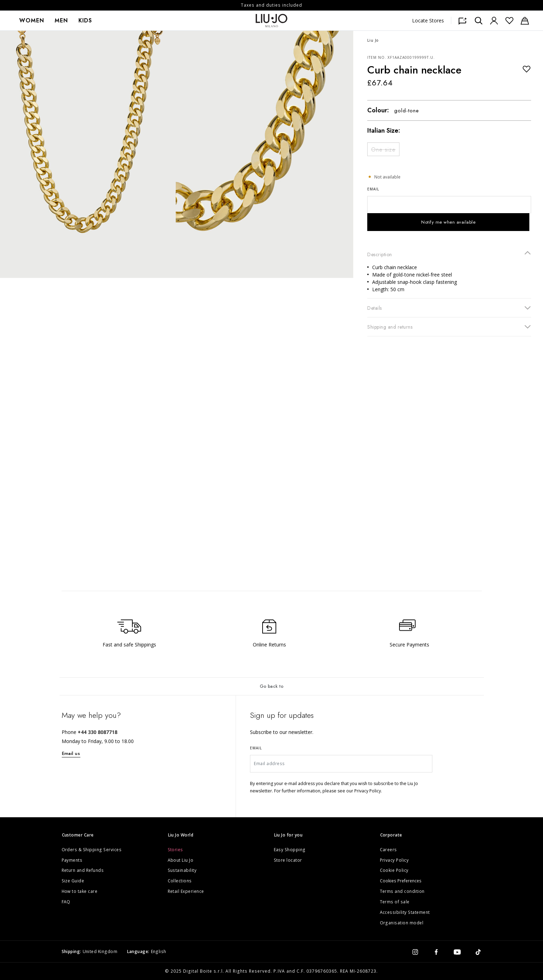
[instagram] (415, 952)
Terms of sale (395, 902)
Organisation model (402, 923)
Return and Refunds (83, 870)
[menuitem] (32, 21)
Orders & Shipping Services (92, 850)
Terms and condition (402, 891)
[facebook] (436, 952)
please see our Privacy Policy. (352, 791)
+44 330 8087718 (98, 732)
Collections (180, 881)
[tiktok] (478, 952)
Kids (85, 20)
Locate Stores (428, 20)
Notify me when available (448, 222)
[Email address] (341, 764)
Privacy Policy (394, 860)
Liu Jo (373, 40)
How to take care (80, 891)
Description (449, 254)
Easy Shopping (290, 850)
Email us (71, 753)
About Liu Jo (181, 860)
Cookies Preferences (401, 881)
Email (373, 189)
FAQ (66, 902)
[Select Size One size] (383, 149)
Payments (72, 860)
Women (32, 20)
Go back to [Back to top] (272, 686)
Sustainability (182, 870)
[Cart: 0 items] (525, 21)
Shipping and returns (449, 327)
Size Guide (73, 881)
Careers (389, 850)
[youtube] (457, 952)
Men (61, 20)
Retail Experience (186, 891)
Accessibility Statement (405, 912)
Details (449, 308)
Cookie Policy (394, 870)
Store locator (288, 860)
